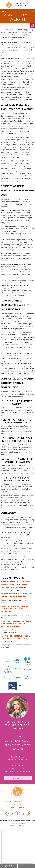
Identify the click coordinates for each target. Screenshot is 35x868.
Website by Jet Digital (17, 823)
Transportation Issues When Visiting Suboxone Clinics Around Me (15, 609)
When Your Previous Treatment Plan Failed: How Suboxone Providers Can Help (16, 624)
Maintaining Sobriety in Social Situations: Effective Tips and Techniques (15, 639)
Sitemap (13, 826)
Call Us (9, 866)
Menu (3, 12)
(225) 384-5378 (17, 807)
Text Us (26, 866)
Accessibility (21, 826)
